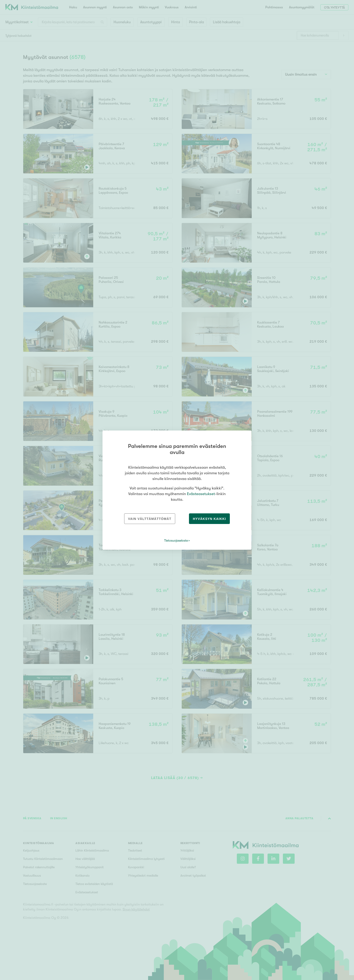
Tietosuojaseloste (176, 540)
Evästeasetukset (201, 494)
